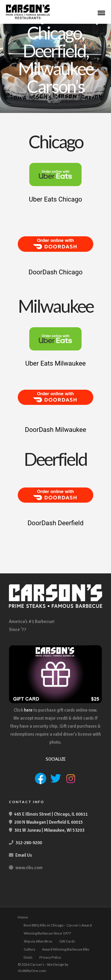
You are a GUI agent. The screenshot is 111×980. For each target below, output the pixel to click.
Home (23, 917)
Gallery (29, 949)
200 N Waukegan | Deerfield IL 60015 (49, 822)
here (28, 710)
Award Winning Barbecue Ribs (66, 949)
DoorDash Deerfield (55, 523)
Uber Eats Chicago (56, 199)
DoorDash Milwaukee (55, 430)
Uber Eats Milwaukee (55, 363)
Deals (28, 957)
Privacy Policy (50, 957)
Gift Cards (67, 941)
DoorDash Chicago (55, 272)
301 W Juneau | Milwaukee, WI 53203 (49, 830)
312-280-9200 (29, 843)
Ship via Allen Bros (38, 941)
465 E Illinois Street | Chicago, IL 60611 (51, 814)
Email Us (24, 855)
